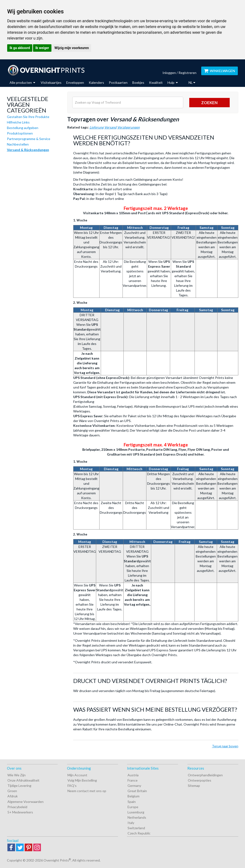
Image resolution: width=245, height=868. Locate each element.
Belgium (134, 796)
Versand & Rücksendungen (28, 150)
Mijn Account (77, 775)
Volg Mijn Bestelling (82, 780)
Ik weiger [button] (42, 48)
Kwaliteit (156, 82)
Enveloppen (75, 82)
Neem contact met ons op (87, 791)
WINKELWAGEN (220, 71)
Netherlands (137, 817)
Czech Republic (139, 833)
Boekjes (138, 82)
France (133, 780)
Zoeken (209, 103)
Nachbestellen (18, 144)
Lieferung (97, 127)
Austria (133, 775)
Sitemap (194, 786)
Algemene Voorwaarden (25, 802)
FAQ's (72, 786)
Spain (132, 802)
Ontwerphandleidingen (205, 775)
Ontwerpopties (200, 780)
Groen (12, 791)
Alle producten (22, 82)
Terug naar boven (225, 746)
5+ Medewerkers (20, 812)
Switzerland (136, 828)
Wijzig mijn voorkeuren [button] (72, 48)
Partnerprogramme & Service (29, 139)
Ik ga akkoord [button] (20, 48)
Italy (131, 823)
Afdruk (13, 796)
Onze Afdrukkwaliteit (23, 780)
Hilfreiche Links (18, 122)
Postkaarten (118, 82)
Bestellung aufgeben (23, 128)
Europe (133, 807)
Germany (134, 786)
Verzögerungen (128, 127)
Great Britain (137, 791)
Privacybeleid (17, 807)
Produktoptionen (20, 133)
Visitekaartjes (51, 82)
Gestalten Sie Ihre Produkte (28, 117)
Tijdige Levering (19, 786)
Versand (110, 127)
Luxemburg (136, 812)
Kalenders (96, 82)
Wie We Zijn (17, 775)
